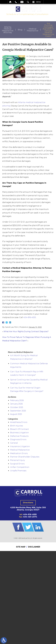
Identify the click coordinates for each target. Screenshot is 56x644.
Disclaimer (34, 547)
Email (22, 2)
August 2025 (16, 414)
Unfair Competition (20, 467)
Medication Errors (19, 453)
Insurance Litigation (20, 446)
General (14, 443)
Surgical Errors (17, 464)
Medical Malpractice (33, 30)
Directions (28, 503)
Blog (20, 30)
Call (16, 2)
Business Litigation (20, 433)
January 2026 (16, 404)
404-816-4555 (30, 317)
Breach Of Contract (20, 429)
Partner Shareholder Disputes (25, 457)
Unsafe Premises (18, 471)
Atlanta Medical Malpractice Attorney (8, 30)
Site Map (21, 547)
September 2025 (18, 411)
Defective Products (19, 436)
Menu (38, 2)
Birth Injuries (17, 426)
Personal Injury (17, 460)
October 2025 (17, 407)
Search (28, 2)
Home (10, 2)
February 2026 (17, 400)
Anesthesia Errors (19, 422)
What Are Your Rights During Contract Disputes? (26, 331)
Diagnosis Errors (18, 440)
